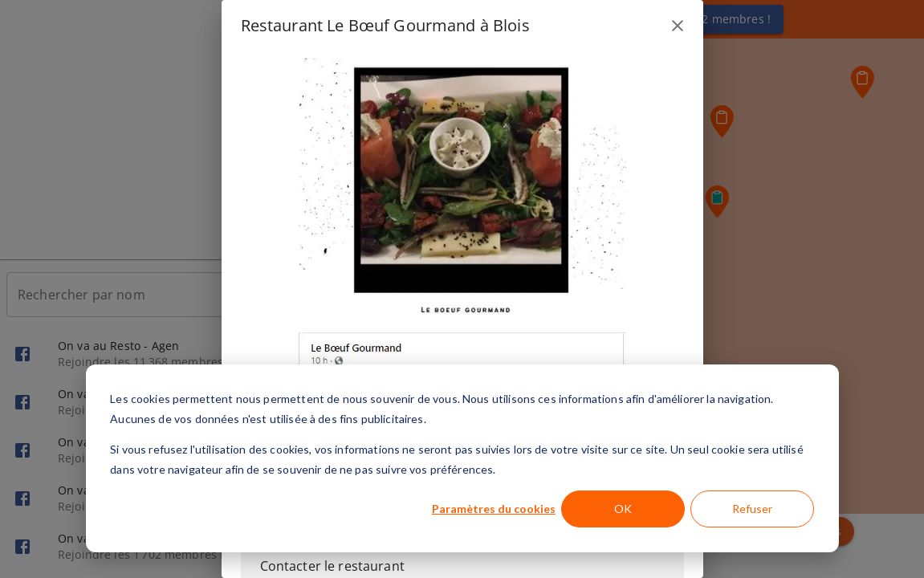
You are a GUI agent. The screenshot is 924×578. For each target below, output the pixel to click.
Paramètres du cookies (494, 509)
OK (623, 509)
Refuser (752, 509)
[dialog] (462, 458)
